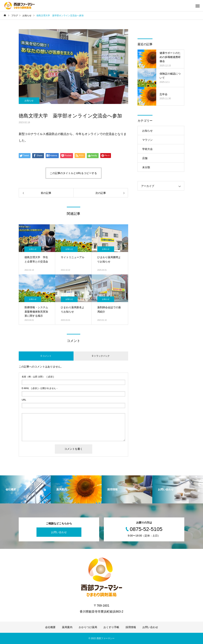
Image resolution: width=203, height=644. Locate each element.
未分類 (146, 167)
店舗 (145, 158)
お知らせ (29, 101)
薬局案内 (67, 627)
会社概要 (50, 627)
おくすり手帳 (111, 627)
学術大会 (147, 149)
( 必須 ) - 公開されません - (40, 388)
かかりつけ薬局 (88, 627)
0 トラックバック (101, 356)
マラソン (147, 140)
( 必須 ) (38, 377)
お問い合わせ (59, 532)
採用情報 (131, 627)
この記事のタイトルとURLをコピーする (73, 173)
